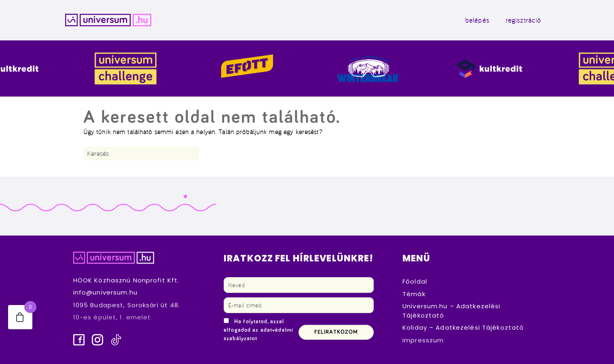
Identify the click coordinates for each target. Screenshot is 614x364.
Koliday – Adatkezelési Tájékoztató (463, 327)
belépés (477, 20)
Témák (414, 294)
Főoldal (415, 281)
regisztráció (523, 20)
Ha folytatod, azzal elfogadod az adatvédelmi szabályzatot (258, 330)
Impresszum (423, 340)
